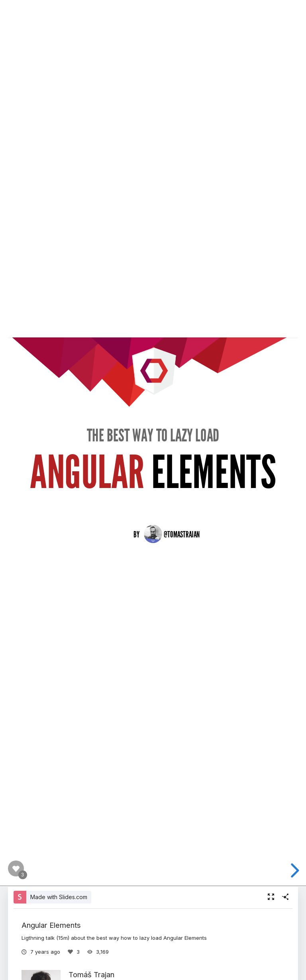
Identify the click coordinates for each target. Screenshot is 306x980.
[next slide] (294, 870)
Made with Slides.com (59, 897)
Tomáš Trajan (91, 974)
